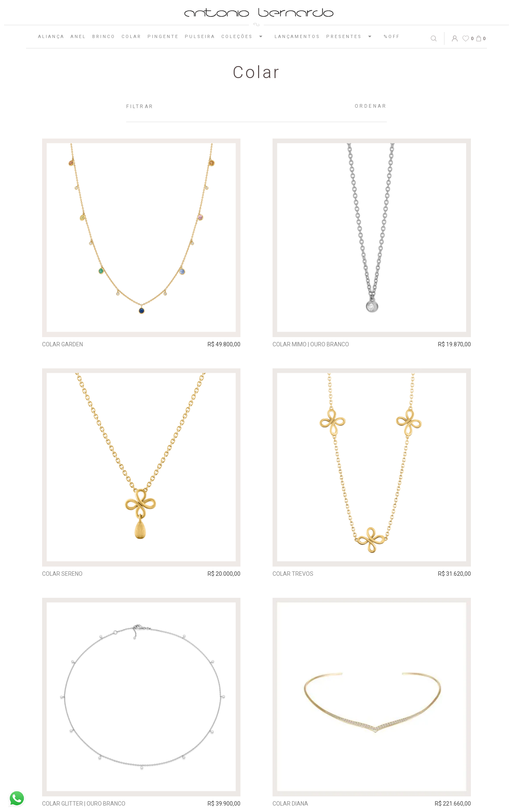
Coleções (245, 36)
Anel (78, 37)
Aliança (51, 37)
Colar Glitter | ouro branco (84, 804)
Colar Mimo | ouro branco (311, 344)
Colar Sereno (62, 574)
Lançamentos (297, 37)
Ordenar (371, 106)
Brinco (104, 37)
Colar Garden (63, 344)
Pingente (163, 37)
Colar (131, 37)
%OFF (392, 37)
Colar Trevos (293, 574)
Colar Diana (290, 804)
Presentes (352, 36)
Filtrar (140, 107)
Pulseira (200, 37)
